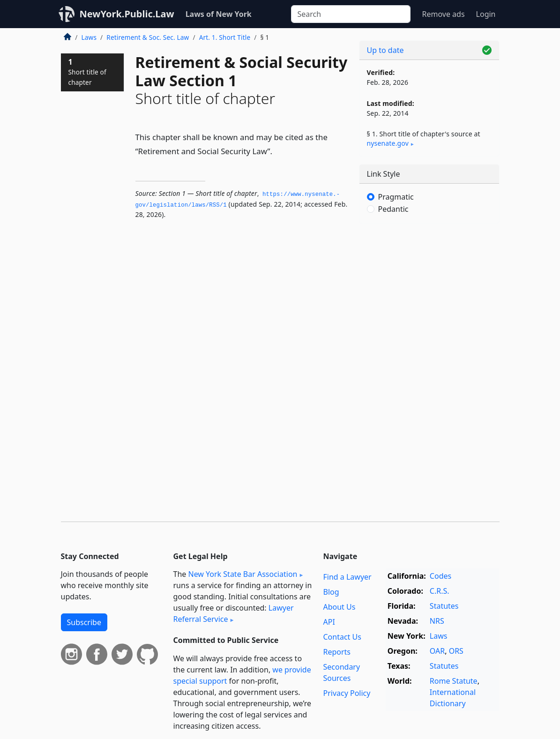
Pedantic (393, 209)
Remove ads (443, 14)
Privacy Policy (347, 693)
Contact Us (342, 637)
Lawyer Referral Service (234, 613)
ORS (456, 651)
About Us (339, 607)
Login (486, 14)
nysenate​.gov (388, 143)
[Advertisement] (429, 295)
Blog (331, 592)
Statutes (444, 606)
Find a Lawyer (347, 577)
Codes (441, 576)
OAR (437, 651)
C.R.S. (440, 591)
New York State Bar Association (243, 574)
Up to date (385, 50)
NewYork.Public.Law (127, 14)
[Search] (351, 14)
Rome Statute (454, 681)
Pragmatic (396, 197)
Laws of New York (219, 14)
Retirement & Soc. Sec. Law (148, 37)
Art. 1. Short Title (225, 37)
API (329, 622)
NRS (437, 621)
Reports (337, 652)
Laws (89, 37)
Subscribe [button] (84, 622)
